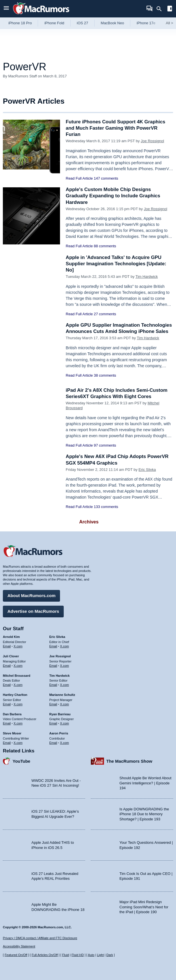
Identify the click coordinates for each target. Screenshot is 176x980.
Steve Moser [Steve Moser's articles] (12, 733)
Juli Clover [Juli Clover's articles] (11, 656)
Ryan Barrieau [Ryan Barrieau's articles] (60, 714)
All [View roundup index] (169, 23)
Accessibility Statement (19, 946)
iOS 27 (83, 23)
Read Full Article (79, 178)
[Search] (161, 9)
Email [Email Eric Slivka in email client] (53, 646)
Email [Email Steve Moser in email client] (7, 742)
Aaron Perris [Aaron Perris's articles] (59, 733)
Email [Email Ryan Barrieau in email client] (53, 723)
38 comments (105, 375)
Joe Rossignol (153, 141)
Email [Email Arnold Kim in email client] (7, 646)
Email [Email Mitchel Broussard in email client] (7, 685)
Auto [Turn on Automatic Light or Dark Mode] (91, 955)
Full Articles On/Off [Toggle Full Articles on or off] (45, 955)
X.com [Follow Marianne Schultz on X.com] (64, 704)
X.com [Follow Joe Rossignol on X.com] (64, 665)
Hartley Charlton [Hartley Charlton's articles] (15, 695)
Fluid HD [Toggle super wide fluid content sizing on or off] (78, 955)
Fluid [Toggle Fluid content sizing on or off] (65, 955)
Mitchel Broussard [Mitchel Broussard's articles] (17, 675)
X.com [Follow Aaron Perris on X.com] (64, 742)
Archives (89, 522)
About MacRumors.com (31, 596)
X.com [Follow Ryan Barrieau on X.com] (64, 723)
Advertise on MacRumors (33, 611)
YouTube (21, 761)
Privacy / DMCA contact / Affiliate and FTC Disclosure (40, 938)
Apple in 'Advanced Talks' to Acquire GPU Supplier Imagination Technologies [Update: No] (116, 264)
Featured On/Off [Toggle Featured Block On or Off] (16, 955)
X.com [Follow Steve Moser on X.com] (18, 742)
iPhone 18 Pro (20, 23)
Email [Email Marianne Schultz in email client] (53, 704)
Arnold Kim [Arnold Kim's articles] (11, 637)
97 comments (105, 445)
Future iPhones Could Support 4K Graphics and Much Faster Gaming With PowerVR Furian (116, 128)
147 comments (106, 178)
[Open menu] (6, 9)
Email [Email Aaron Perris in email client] (53, 742)
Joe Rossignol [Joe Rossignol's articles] (60, 656)
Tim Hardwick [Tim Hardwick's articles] (60, 675)
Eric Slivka (147, 470)
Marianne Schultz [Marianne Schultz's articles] (62, 695)
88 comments (105, 246)
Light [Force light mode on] (100, 955)
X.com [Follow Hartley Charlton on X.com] (18, 704)
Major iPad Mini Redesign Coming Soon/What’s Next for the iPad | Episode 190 (144, 907)
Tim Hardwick (147, 277)
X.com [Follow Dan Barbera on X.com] (18, 723)
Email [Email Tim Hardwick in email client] (53, 685)
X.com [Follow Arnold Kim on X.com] (18, 646)
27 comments (105, 314)
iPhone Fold (54, 23)
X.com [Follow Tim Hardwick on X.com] (64, 685)
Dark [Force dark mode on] (110, 955)
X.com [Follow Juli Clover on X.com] (18, 665)
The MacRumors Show (129, 761)
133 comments (106, 507)
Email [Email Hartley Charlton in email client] (7, 704)
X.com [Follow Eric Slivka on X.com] (64, 646)
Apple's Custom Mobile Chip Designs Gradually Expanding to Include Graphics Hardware (113, 196)
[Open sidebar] (170, 9)
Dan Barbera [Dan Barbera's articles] (12, 714)
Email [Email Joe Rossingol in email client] (53, 665)
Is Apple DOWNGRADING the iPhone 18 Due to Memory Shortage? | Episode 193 (144, 814)
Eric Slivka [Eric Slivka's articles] (57, 637)
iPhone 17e (146, 23)
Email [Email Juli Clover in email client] (7, 665)
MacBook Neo (113, 23)
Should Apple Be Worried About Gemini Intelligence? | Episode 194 (145, 783)
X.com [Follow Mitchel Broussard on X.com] (18, 685)
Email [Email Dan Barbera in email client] (7, 723)
